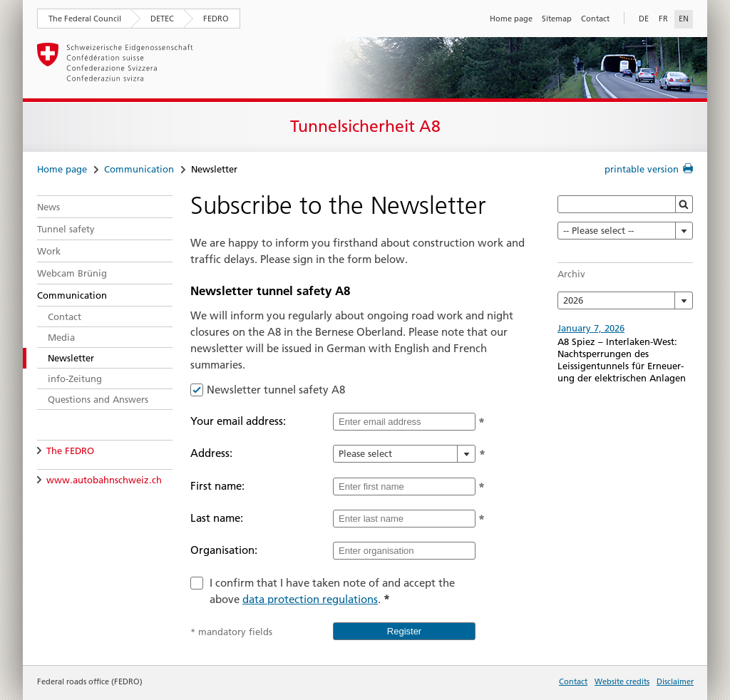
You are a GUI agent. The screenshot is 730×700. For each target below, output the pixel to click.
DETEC (162, 19)
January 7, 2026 (591, 328)
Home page (511, 19)
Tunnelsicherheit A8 (365, 126)
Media (61, 337)
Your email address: (238, 421)
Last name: (217, 518)
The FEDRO (70, 451)
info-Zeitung (75, 379)
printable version (642, 169)
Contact (595, 19)
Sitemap (557, 19)
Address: (211, 453)
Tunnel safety (66, 229)
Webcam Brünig (72, 273)
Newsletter (71, 358)
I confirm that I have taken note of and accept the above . (332, 591)
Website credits (622, 681)
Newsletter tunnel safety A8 (276, 390)
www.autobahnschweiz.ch (104, 480)
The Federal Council (85, 19)
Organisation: (224, 550)
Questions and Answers (98, 399)
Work (49, 251)
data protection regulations (310, 599)
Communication (139, 169)
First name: (217, 486)
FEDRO (216, 19)
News (48, 207)
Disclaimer (675, 681)
